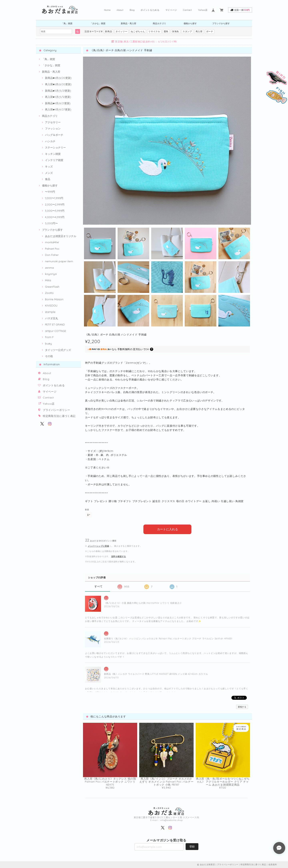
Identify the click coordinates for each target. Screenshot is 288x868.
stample (50, 312)
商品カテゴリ (159, 23)
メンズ (49, 173)
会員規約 (273, 864)
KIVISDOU (51, 305)
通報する (242, 707)
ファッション (53, 128)
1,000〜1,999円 (54, 198)
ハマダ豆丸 (51, 318)
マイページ (171, 10)
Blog (132, 10)
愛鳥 (166, 31)
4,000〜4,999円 (55, 217)
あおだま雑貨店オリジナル (61, 236)
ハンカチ (50, 141)
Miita (48, 280)
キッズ (49, 166)
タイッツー (121, 31)
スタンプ (187, 31)
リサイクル (154, 31)
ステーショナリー (55, 147)
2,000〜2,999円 (55, 204)
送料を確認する (119, 556)
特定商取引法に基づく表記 (59, 416)
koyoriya (51, 274)
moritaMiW (52, 242)
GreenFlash (52, 287)
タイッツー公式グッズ (58, 350)
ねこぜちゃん (138, 31)
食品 (48, 179)
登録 (192, 846)
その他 (49, 356)
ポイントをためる (150, 10)
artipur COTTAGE (55, 331)
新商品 (108, 31)
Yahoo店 (203, 10)
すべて (98, 586)
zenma (49, 268)
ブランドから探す (221, 23)
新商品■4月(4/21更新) (58, 103)
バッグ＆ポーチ (54, 135)
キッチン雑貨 (53, 154)
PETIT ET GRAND (55, 324)
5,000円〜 (51, 223)
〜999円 (50, 192)
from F (49, 337)
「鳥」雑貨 (67, 23)
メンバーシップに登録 (98, 546)
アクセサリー (53, 122)
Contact (187, 10)
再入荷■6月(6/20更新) (58, 84)
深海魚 (175, 31)
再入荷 (199, 31)
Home (107, 10)
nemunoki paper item (59, 261)
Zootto (49, 293)
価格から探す (190, 23)
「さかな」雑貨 (98, 23)
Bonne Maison (54, 299)
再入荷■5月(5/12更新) (58, 97)
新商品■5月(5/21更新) (58, 91)
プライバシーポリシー (56, 410)
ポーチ (210, 31)
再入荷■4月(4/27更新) (58, 109)
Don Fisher (52, 255)
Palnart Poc (52, 249)
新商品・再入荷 (128, 23)
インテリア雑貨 (54, 160)
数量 (87, 510)
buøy (48, 343)
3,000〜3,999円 (55, 211)
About (120, 10)
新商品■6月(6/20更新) (58, 78)
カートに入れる (167, 529)
